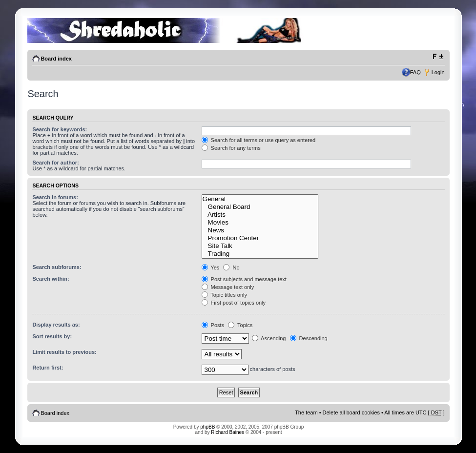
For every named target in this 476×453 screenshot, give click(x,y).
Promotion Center (260, 238)
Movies (260, 223)
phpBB (207, 427)
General (260, 199)
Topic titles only (224, 295)
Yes (211, 268)
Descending (309, 338)
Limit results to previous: (64, 352)
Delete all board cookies (351, 412)
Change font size (438, 57)
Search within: (51, 279)
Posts (213, 325)
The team (306, 412)
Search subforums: (57, 267)
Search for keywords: (60, 129)
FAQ (415, 72)
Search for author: (55, 163)
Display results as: (56, 325)
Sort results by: (52, 336)
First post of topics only (234, 303)
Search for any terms (231, 148)
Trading (260, 254)
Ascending (269, 338)
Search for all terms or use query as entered (259, 140)
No (231, 268)
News (260, 230)
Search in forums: (55, 197)
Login (438, 72)
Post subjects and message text (244, 279)
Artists (260, 215)
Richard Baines (228, 432)
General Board (260, 207)
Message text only (228, 287)
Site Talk (260, 246)
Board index (56, 59)
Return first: (48, 368)
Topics (240, 325)
